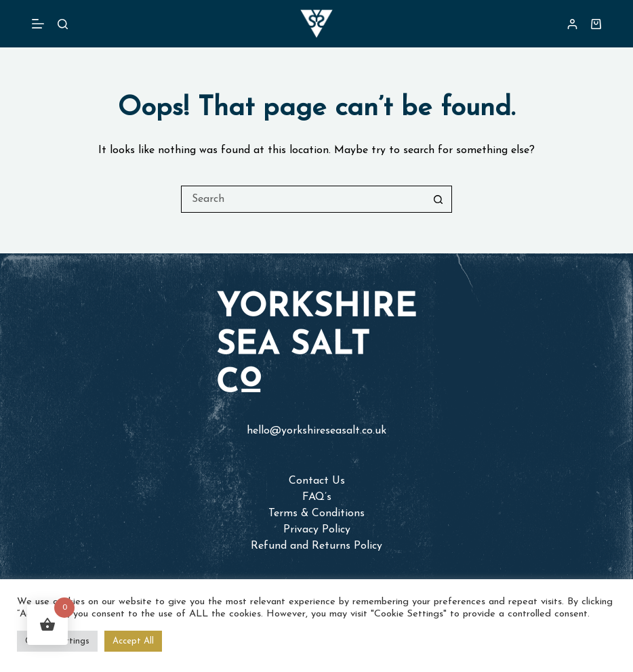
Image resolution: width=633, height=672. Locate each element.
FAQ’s (317, 497)
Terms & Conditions (316, 513)
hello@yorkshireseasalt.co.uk (316, 431)
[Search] (63, 24)
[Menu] (38, 24)
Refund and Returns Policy (316, 546)
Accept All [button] (133, 641)
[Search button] (438, 199)
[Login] (572, 24)
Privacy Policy (317, 530)
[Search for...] (303, 199)
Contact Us (317, 481)
